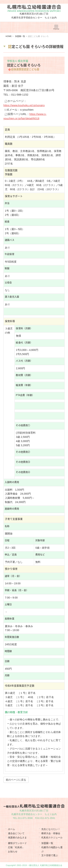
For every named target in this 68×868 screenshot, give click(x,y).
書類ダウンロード (17, 843)
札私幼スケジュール (52, 838)
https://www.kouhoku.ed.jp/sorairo (24, 105)
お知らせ (13, 852)
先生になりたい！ (51, 829)
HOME (9, 36)
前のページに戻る (16, 780)
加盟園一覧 (20, 36)
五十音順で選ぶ (50, 855)
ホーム (12, 829)
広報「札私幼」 (16, 847)
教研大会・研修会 (51, 833)
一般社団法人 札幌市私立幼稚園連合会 (45, 865)
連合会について (16, 833)
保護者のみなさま (17, 838)
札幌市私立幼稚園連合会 (34, 8)
